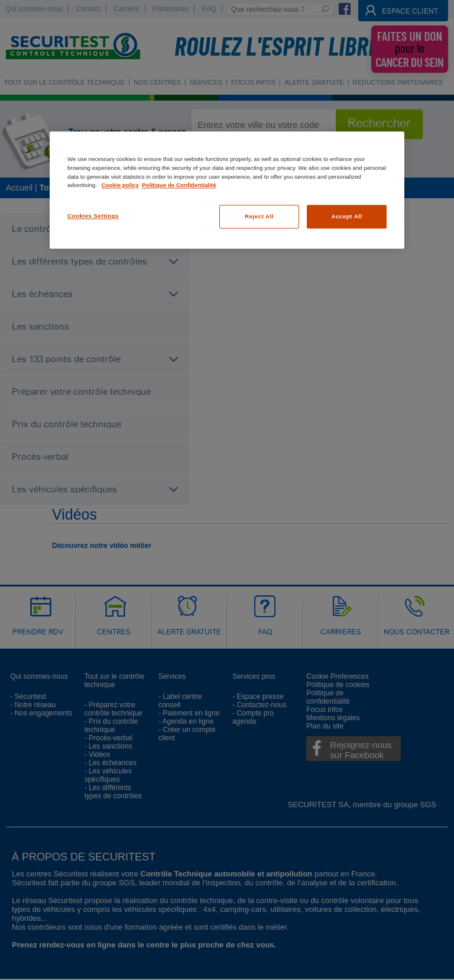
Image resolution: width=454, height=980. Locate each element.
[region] (227, 190)
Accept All (346, 216)
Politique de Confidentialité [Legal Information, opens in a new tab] (179, 186)
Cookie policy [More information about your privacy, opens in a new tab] (120, 186)
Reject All (259, 216)
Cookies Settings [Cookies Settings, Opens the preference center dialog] (93, 216)
